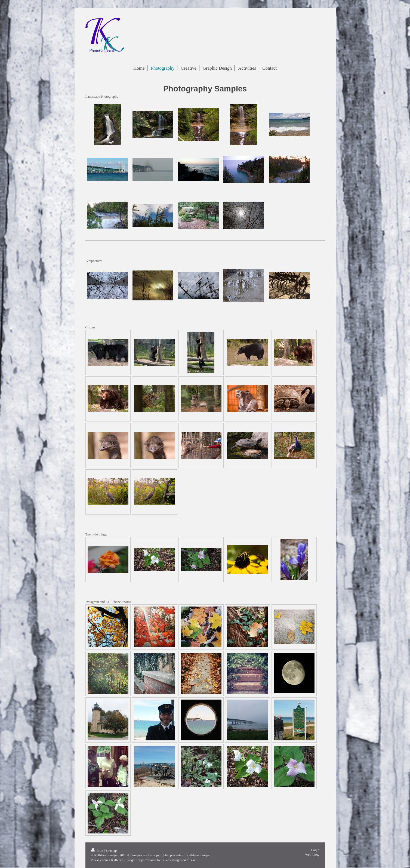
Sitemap (111, 851)
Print (98, 851)
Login (315, 850)
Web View (312, 855)
